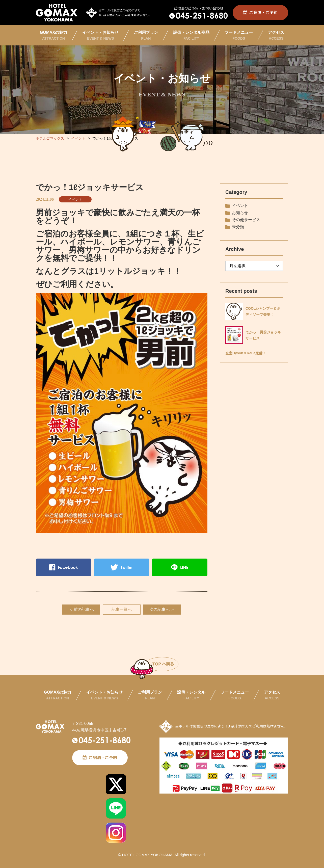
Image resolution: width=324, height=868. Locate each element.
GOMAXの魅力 (53, 35)
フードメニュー (239, 35)
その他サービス (246, 220)
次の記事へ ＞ (162, 609)
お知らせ (240, 213)
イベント (75, 199)
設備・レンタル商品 (191, 35)
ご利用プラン (146, 35)
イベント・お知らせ (100, 35)
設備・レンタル (191, 695)
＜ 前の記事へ (81, 609)
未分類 (238, 227)
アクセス (276, 35)
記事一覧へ (122, 609)
